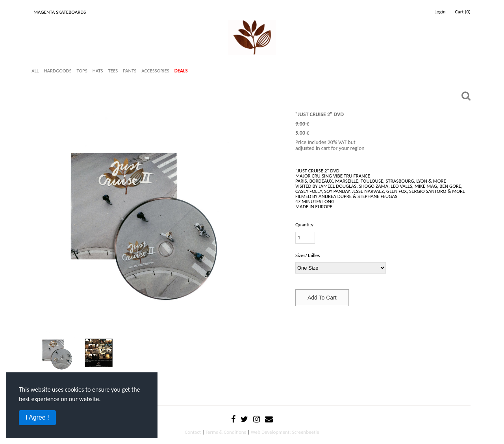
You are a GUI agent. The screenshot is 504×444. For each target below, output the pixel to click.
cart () (463, 12)
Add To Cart (322, 298)
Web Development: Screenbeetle (285, 432)
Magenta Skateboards (60, 12)
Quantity (304, 225)
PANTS (130, 71)
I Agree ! (37, 417)
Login (440, 12)
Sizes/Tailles (308, 255)
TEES (113, 71)
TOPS (82, 71)
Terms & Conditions (226, 432)
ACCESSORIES (155, 71)
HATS (98, 71)
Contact (193, 432)
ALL (35, 71)
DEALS (181, 71)
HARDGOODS (57, 71)
